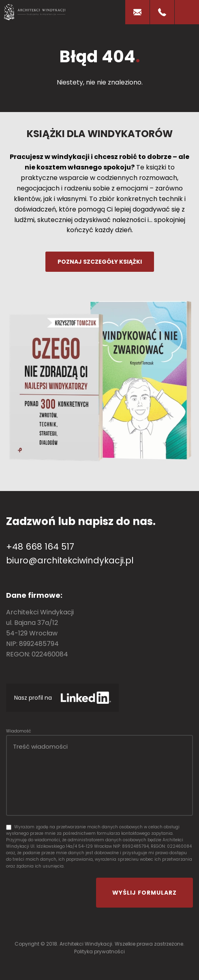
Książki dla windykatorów (100, 134)
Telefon (162, 12)
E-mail (137, 12)
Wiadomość (19, 731)
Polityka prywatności (99, 951)
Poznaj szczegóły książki (100, 262)
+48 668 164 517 (40, 547)
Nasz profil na (33, 698)
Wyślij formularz (144, 893)
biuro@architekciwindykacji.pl (70, 560)
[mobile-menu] (187, 12)
